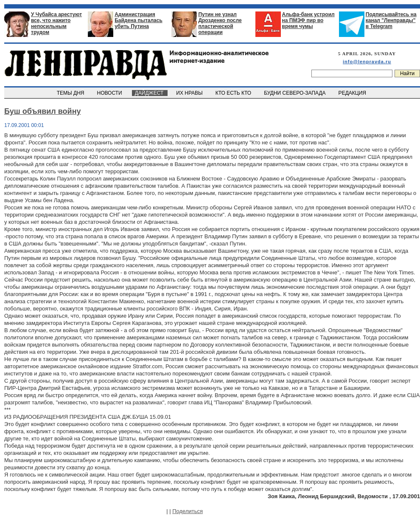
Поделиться (188, 511)
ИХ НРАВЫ (190, 93)
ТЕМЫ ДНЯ (71, 93)
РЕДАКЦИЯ (353, 93)
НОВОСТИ (110, 93)
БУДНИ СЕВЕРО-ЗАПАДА (295, 93)
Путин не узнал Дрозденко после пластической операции (220, 23)
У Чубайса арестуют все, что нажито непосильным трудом (56, 23)
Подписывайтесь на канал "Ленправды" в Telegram (391, 20)
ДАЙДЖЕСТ (150, 93)
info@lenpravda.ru (367, 62)
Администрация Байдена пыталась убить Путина (139, 20)
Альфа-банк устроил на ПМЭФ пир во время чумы (308, 20)
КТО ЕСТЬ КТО (234, 93)
